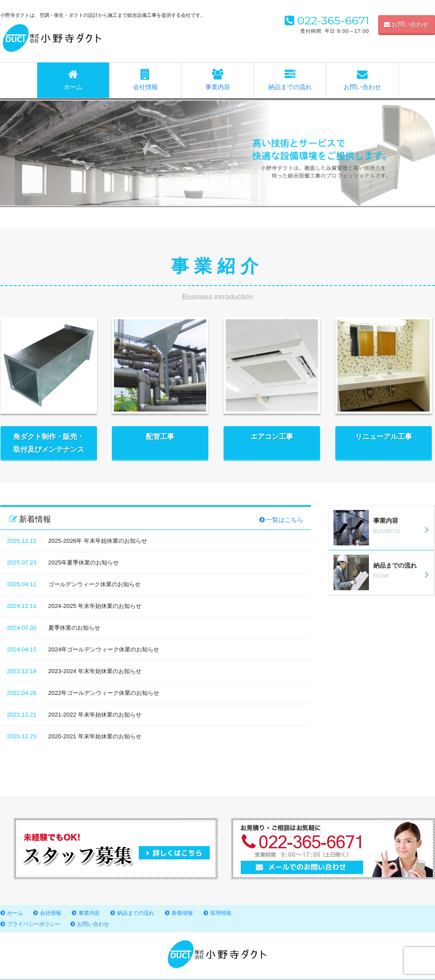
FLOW (384, 570)
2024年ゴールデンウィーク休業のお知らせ (104, 649)
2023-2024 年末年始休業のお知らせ (95, 671)
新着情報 (182, 913)
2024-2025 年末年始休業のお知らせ (95, 606)
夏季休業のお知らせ (74, 628)
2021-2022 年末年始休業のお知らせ (95, 715)
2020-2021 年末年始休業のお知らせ (95, 736)
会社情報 (145, 80)
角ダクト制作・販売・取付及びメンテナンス (49, 443)
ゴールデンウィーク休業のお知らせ (94, 584)
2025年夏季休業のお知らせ (84, 563)
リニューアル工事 (384, 443)
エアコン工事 (272, 443)
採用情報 (221, 913)
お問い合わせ (407, 24)
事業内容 (218, 80)
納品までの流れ (290, 80)
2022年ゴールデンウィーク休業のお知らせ (104, 693)
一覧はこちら (282, 520)
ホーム (73, 80)
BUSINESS (384, 525)
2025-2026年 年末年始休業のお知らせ (98, 541)
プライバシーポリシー (34, 924)
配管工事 (160, 443)
